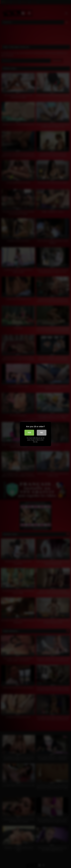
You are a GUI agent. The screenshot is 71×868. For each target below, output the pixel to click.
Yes (29, 433)
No (42, 433)
